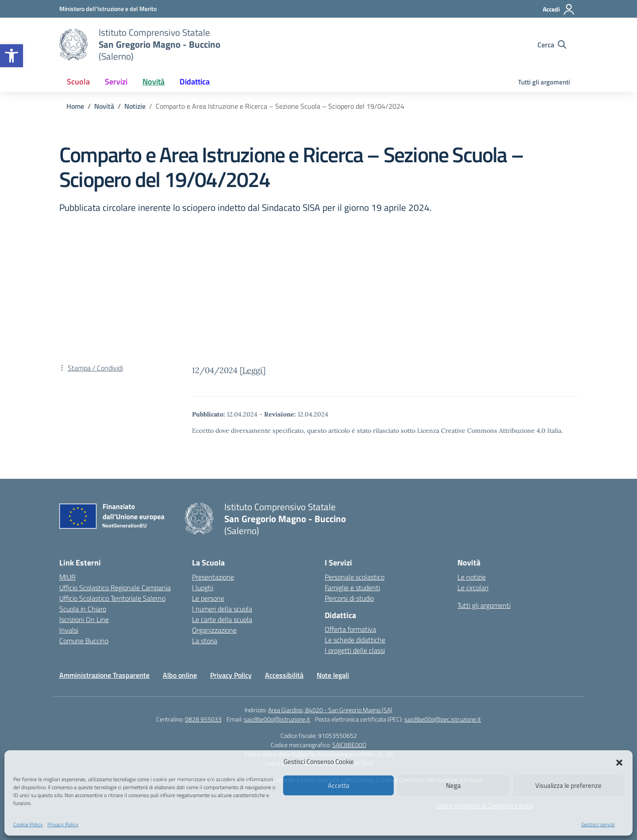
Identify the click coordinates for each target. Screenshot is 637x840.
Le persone (208, 598)
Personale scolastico (355, 577)
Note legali (333, 675)
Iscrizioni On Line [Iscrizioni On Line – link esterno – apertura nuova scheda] (84, 619)
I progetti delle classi (355, 650)
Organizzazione (214, 630)
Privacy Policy (63, 824)
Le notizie (472, 577)
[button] (12, 56)
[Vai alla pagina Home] (75, 106)
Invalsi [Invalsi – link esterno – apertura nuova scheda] (69, 630)
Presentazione (213, 577)
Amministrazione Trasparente (104, 675)
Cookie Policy (28, 824)
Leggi (253, 370)
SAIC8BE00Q (349, 745)
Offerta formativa (350, 629)
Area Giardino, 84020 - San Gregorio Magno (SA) (330, 710)
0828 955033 (203, 719)
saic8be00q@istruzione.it (277, 719)
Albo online (180, 675)
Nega (453, 785)
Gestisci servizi (598, 824)
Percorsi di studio (349, 598)
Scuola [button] (78, 82)
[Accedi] (559, 9)
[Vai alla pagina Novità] (104, 106)
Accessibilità (284, 675)
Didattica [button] (195, 82)
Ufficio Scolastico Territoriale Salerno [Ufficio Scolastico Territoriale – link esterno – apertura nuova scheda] (112, 598)
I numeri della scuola (222, 609)
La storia (205, 641)
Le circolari (473, 588)
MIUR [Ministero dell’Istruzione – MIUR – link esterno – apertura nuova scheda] (67, 577)
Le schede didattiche (355, 640)
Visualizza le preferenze (568, 785)
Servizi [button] (116, 82)
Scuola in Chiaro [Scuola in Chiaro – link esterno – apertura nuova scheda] (83, 609)
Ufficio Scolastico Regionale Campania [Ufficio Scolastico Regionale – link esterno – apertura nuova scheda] (115, 588)
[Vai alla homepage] (73, 45)
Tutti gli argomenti (544, 82)
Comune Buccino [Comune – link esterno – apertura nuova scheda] (84, 641)
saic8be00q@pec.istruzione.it (443, 719)
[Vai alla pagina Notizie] (135, 106)
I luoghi (203, 588)
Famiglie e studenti (352, 588)
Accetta (339, 785)
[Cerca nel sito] (552, 45)
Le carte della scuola (222, 619)
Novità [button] (153, 82)
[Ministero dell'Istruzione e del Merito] (108, 9)
